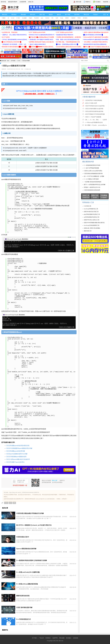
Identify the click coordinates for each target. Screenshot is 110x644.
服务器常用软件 (13, 2)
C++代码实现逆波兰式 (23, 619)
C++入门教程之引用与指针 (91, 179)
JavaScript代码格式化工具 (91, 209)
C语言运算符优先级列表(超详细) (94, 111)
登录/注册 (78, 2)
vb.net (13, 18)
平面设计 (96, 15)
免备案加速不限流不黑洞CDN (65, 35)
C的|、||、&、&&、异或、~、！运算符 (96, 120)
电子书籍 (68, 15)
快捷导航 (107, 2)
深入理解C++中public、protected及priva (96, 125)
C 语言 (18, 18)
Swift (57, 18)
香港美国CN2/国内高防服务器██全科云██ (14, 47)
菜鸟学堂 (3, 2)
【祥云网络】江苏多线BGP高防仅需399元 (96, 42)
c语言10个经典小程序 (91, 103)
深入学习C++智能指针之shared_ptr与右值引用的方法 (34, 525)
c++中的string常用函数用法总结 (94, 122)
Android (47, 18)
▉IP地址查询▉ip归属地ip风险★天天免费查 (42, 37)
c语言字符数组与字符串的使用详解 (95, 114)
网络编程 (23, 15)
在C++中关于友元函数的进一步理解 (94, 176)
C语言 (6, 503)
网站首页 (5, 15)
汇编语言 (73, 18)
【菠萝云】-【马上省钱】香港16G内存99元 (14, 35)
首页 (8, 61)
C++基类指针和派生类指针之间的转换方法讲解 (32, 560)
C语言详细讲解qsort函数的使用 (16, 457)
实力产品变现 (6, 37)
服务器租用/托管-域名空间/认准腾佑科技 (95, 44)
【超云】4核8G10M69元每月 (37, 44)
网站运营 (86, 15)
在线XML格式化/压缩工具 (91, 212)
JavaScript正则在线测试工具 (92, 225)
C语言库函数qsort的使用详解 (15, 451)
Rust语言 (37, 18)
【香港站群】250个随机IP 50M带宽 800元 (41, 40)
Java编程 (24, 18)
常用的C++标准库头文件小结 (92, 187)
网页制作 (14, 15)
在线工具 (31, 2)
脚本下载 (42, 15)
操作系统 (77, 15)
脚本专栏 (33, 15)
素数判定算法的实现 (23, 596)
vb (8, 18)
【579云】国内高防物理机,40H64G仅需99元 (15, 40)
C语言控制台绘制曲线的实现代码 (93, 174)
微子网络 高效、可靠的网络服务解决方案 (68, 42)
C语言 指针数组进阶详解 (24, 607)
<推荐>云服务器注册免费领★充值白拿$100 (96, 32)
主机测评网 (23, 2)
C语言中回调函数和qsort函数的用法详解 (19, 448)
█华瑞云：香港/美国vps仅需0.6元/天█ (67, 44)
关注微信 (98, 2)
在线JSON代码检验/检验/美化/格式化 (94, 223)
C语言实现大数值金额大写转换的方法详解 (30, 513)
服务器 (59, 15)
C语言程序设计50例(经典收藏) (93, 100)
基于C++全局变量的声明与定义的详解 (95, 185)
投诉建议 (69, 638)
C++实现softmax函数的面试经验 (27, 584)
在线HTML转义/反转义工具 (92, 220)
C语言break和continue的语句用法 (93, 171)
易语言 (67, 18)
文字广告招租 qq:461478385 (37, 32)
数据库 (51, 15)
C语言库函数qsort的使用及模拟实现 (18, 446)
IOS (52, 18)
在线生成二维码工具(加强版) (92, 228)
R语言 (79, 18)
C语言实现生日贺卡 (23, 537)
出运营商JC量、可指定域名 (10, 32)
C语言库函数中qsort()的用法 (15, 462)
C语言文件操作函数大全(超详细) (94, 109)
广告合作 (41, 638)
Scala (62, 18)
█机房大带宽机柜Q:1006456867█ (93, 35)
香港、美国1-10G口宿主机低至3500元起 (68, 40)
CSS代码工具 (87, 206)
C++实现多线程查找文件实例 (92, 165)
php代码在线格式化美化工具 (92, 214)
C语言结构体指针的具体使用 (92, 190)
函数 (14, 503)
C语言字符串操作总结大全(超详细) (95, 106)
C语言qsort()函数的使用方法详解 (17, 454)
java (42, 18)
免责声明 (55, 638)
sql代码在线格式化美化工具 (92, 217)
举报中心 (88, 2)
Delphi (30, 18)
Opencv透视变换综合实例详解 (26, 549)
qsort (10, 503)
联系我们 (48, 638)
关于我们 (34, 638)
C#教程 (4, 18)
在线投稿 (76, 638)
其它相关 (85, 18)
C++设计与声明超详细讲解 (91, 168)
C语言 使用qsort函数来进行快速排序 (18, 459)
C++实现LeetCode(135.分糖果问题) (28, 572)
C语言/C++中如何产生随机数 (93, 117)
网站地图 (62, 638)
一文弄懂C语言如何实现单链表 (93, 182)
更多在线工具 (88, 231)
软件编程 (13, 61)
